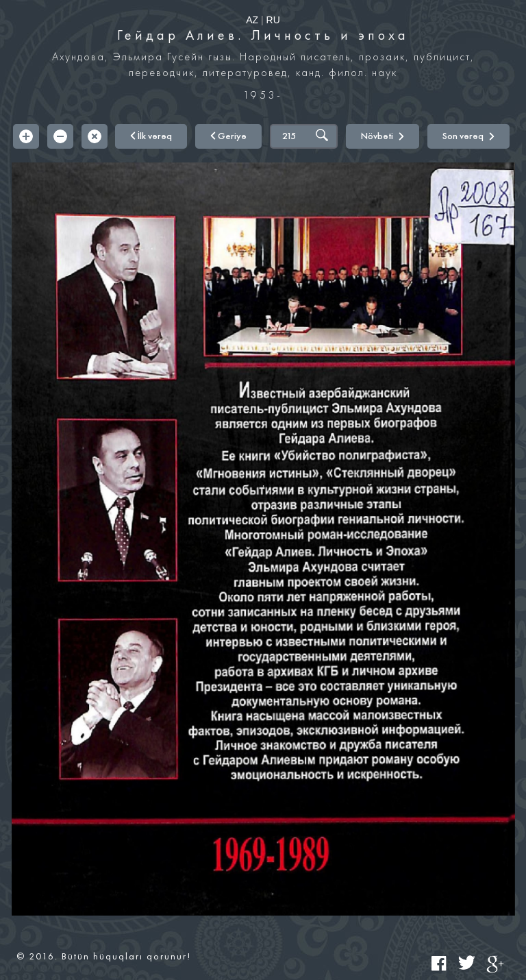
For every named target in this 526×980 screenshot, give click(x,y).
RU (273, 20)
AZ (252, 20)
